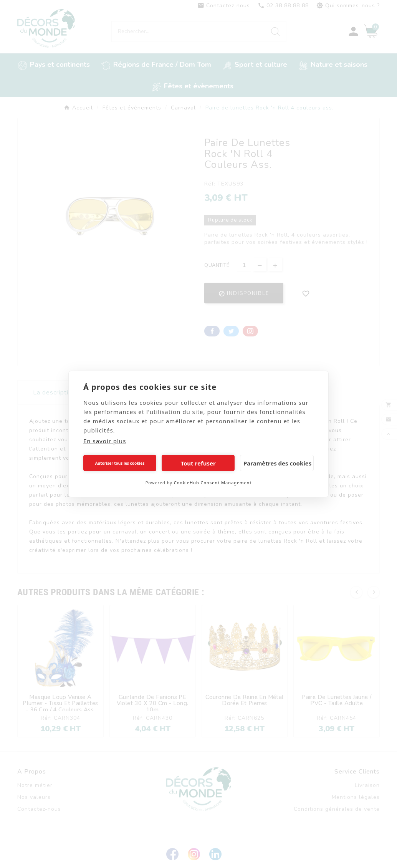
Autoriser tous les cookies (120, 463)
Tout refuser (198, 463)
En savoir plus (105, 441)
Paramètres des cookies (277, 463)
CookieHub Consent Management (213, 483)
